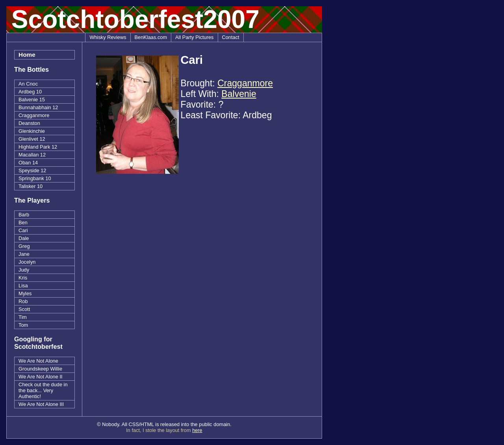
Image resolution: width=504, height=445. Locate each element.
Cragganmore (34, 115)
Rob (23, 301)
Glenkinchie (32, 131)
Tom (23, 325)
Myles (25, 293)
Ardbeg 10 (30, 92)
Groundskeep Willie (40, 369)
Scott (24, 309)
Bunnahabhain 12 (38, 107)
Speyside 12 (32, 170)
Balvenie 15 (32, 100)
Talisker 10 (31, 186)
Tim (23, 317)
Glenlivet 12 (32, 139)
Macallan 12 (32, 155)
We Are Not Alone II (40, 377)
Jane (24, 254)
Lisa (23, 286)
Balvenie (239, 94)
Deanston (29, 123)
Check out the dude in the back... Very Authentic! (43, 390)
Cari (23, 230)
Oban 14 (28, 163)
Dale (24, 238)
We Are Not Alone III (41, 404)
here (197, 430)
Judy (24, 270)
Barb (24, 215)
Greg (24, 246)
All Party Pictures (194, 37)
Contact (231, 37)
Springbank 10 (35, 178)
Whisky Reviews (108, 37)
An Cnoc (28, 84)
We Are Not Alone (38, 361)
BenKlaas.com (151, 37)
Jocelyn (27, 262)
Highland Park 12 (38, 147)
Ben (23, 222)
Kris (23, 278)
